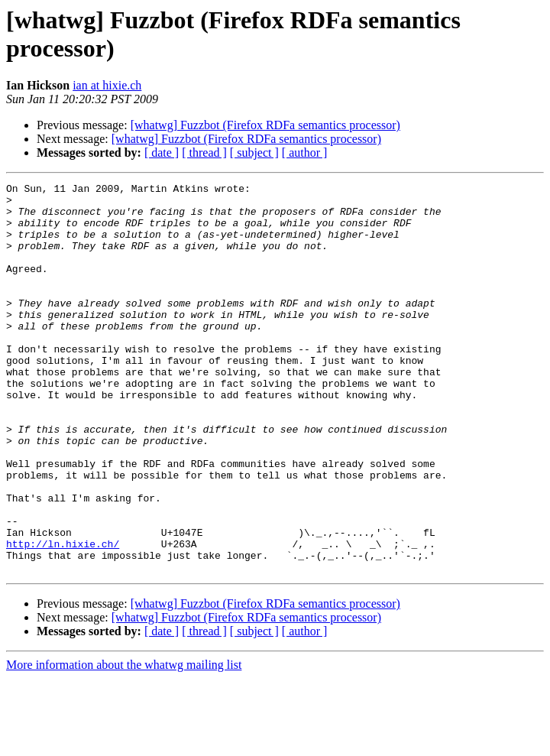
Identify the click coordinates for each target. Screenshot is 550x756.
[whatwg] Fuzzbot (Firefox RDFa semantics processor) (265, 125)
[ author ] (305, 152)
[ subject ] (254, 152)
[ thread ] (204, 152)
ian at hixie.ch (107, 85)
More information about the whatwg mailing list (124, 743)
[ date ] (162, 152)
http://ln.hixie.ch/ (63, 617)
